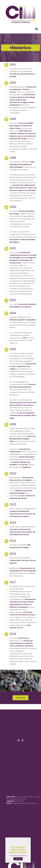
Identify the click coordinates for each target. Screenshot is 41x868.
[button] (36, 29)
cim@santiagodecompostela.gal (24, 803)
